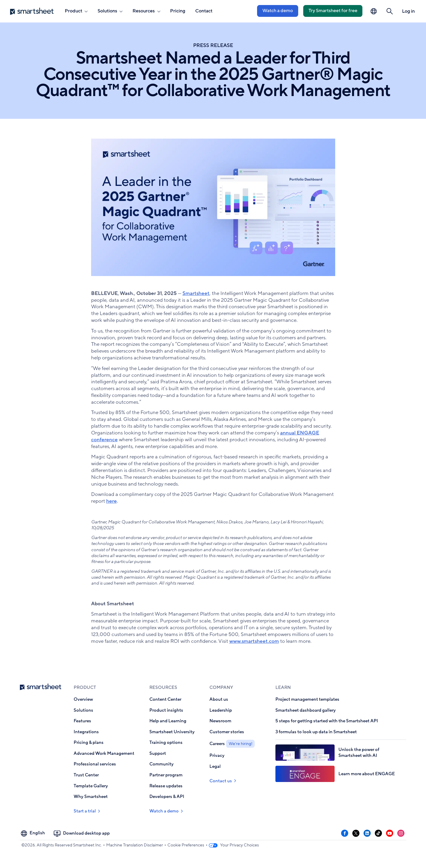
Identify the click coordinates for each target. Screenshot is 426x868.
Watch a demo (278, 11)
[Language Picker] (374, 11)
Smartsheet (196, 293)
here (112, 501)
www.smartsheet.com (254, 641)
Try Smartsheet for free (333, 11)
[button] (390, 11)
